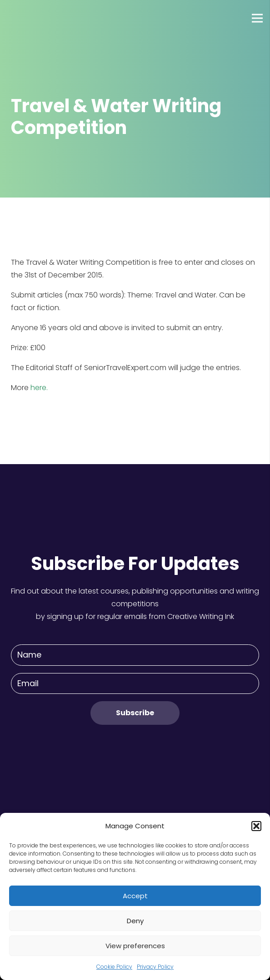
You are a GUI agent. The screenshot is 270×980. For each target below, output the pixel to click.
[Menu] (257, 18)
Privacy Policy (155, 967)
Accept (135, 896)
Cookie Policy (114, 967)
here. (39, 388)
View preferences (135, 946)
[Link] (40, 18)
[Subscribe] (135, 713)
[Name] (135, 655)
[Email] (135, 684)
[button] (256, 826)
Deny (135, 921)
